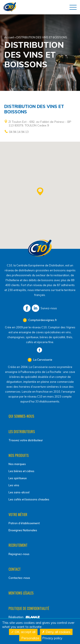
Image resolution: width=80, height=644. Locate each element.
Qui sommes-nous (21, 416)
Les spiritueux (18, 478)
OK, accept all (23, 632)
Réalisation (16, 617)
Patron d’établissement (24, 523)
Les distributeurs (22, 432)
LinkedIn (36, 308)
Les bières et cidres (21, 471)
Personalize (30, 638)
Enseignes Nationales (23, 530)
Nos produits (19, 455)
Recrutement (18, 545)
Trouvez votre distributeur (26, 440)
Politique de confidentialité (29, 608)
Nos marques (17, 464)
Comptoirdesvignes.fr (42, 320)
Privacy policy (52, 638)
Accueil (9, 37)
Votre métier (18, 515)
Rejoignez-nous (19, 554)
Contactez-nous (19, 578)
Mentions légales (21, 593)
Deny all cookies (56, 632)
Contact (15, 569)
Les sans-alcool (19, 492)
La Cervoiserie (42, 360)
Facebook (27, 308)
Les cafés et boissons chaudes (29, 499)
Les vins (14, 485)
